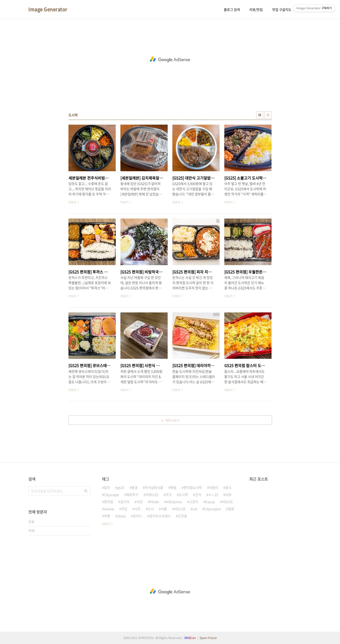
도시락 (183, 495)
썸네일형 (260, 115)
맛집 (124, 509)
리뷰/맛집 (256, 9)
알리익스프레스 (160, 516)
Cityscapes (213, 509)
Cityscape (111, 495)
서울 (164, 509)
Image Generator (48, 9)
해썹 (173, 487)
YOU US (180, 509)
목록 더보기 (172, 421)
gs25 (121, 487)
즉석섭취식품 (154, 487)
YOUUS (227, 502)
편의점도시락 (193, 487)
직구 (169, 495)
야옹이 (214, 487)
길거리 (125, 502)
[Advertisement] (170, 59)
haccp (210, 502)
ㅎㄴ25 (213, 495)
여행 (107, 516)
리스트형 (268, 115)
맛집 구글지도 (282, 9)
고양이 (194, 502)
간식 (198, 495)
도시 (151, 509)
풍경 (135, 487)
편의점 (108, 502)
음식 (228, 487)
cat (195, 509)
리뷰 (228, 495)
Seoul (121, 516)
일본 (231, 509)
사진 (137, 509)
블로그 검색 (232, 9)
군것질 (182, 516)
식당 (140, 502)
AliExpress (174, 502)
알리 (107, 487)
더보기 (106, 524)
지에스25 (152, 495)
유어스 (138, 516)
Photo (154, 502)
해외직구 (132, 495)
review (109, 509)
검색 (86, 491)
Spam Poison (208, 638)
